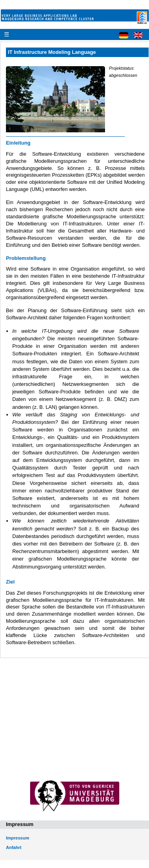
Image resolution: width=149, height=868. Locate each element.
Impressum (18, 838)
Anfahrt (14, 847)
